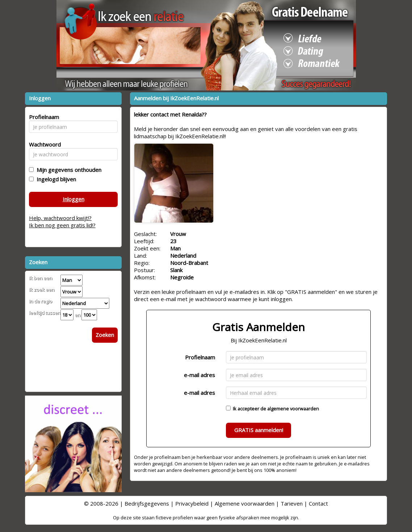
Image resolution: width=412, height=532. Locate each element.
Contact (318, 503)
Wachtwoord (43, 144)
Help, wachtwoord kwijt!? (60, 218)
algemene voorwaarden (293, 409)
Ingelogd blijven (55, 179)
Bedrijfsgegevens (147, 503)
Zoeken (105, 335)
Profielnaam (200, 357)
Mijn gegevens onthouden (68, 170)
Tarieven (292, 503)
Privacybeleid (192, 503)
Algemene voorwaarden (245, 503)
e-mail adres (199, 375)
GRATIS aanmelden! (259, 430)
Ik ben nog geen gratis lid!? (62, 225)
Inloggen (73, 199)
